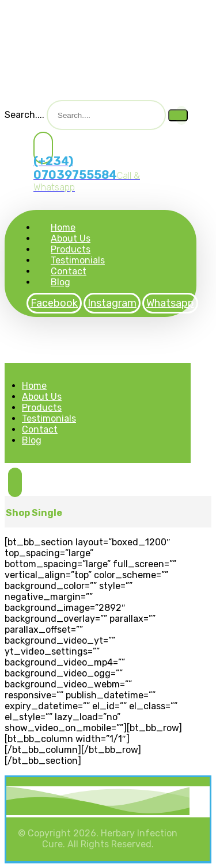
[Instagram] (112, 303)
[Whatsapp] (170, 303)
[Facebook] (54, 303)
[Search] (178, 115)
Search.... (24, 115)
